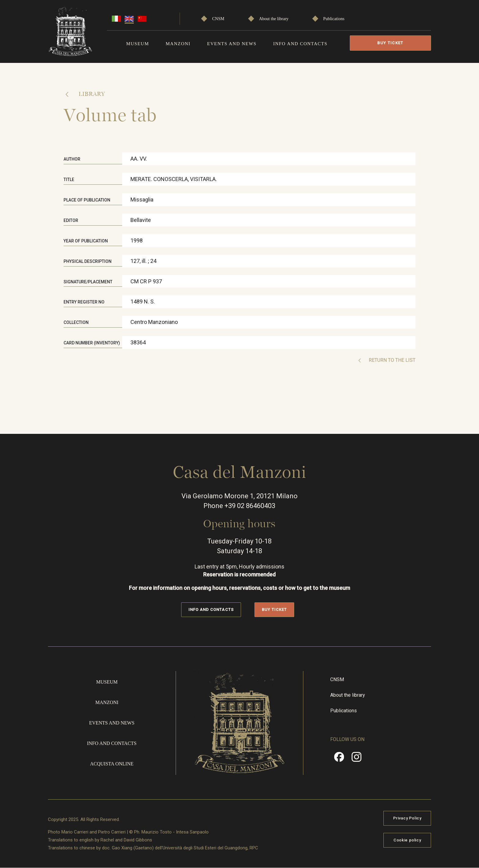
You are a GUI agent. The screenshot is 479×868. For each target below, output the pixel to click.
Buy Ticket (390, 43)
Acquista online (112, 764)
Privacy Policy (407, 818)
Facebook (339, 759)
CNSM (218, 19)
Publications (334, 19)
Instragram (357, 759)
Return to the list (391, 360)
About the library (274, 19)
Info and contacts (300, 44)
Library (91, 94)
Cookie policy (407, 840)
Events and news (232, 44)
